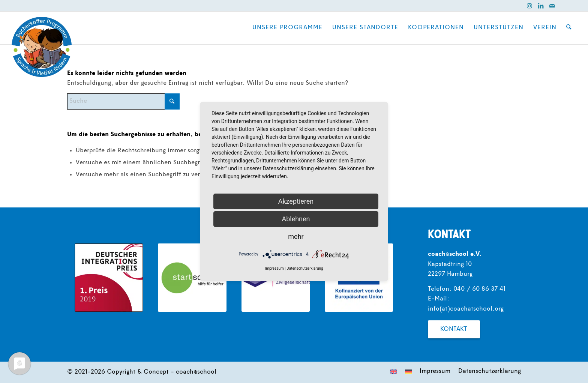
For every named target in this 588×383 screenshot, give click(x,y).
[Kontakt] (454, 329)
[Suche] (569, 28)
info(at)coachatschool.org (466, 309)
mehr (296, 237)
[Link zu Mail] (552, 6)
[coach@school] (42, 47)
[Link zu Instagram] (529, 6)
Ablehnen (296, 219)
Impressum (274, 268)
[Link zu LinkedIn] (541, 6)
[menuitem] (288, 28)
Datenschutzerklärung (305, 268)
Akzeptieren (296, 201)
